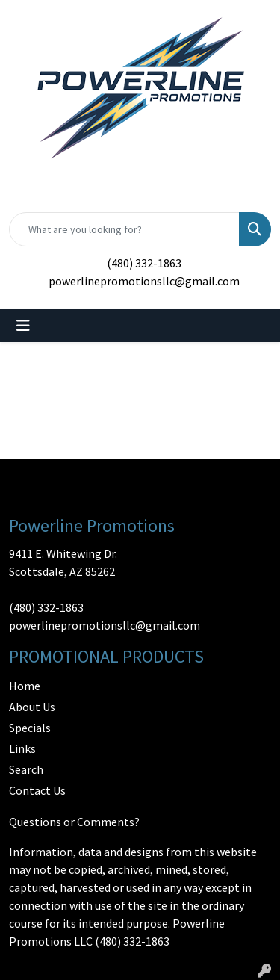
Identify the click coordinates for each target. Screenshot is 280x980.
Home (25, 686)
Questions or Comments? (74, 822)
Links (22, 748)
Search (26, 769)
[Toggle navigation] (23, 326)
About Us (32, 707)
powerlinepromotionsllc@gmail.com (144, 281)
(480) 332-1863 (144, 263)
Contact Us (37, 790)
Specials (30, 728)
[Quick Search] (124, 229)
